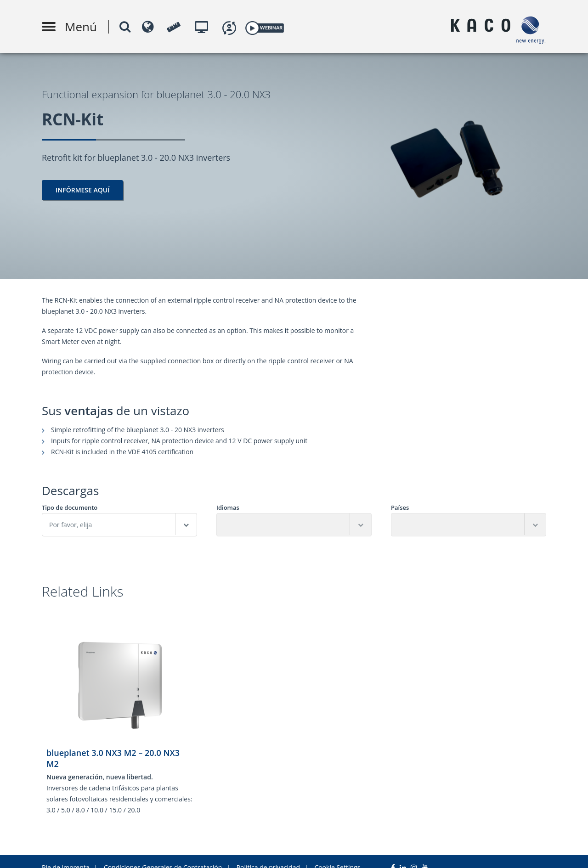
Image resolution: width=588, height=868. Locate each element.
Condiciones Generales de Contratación (163, 855)
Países (400, 508)
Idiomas (228, 508)
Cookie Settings (337, 855)
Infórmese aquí (82, 190)
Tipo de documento (70, 508)
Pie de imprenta (66, 855)
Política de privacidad (268, 855)
